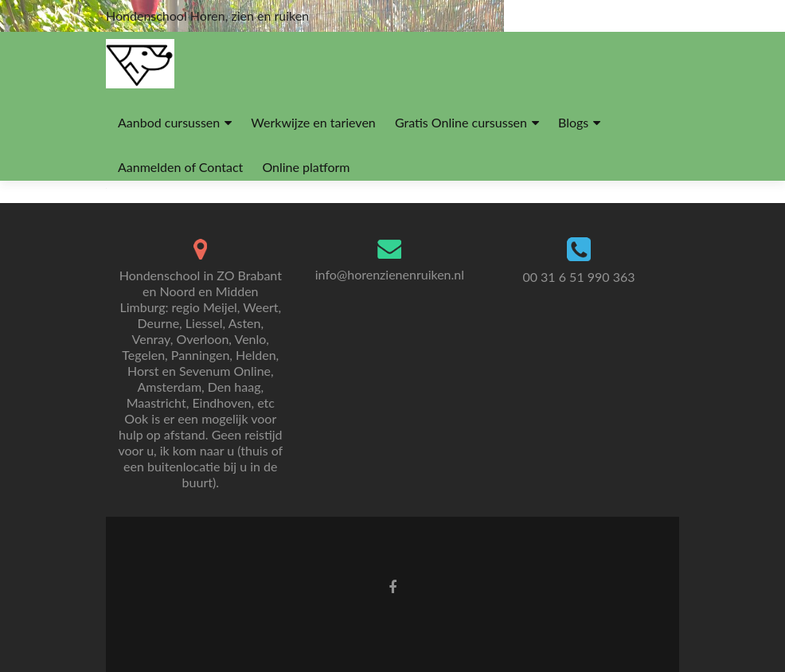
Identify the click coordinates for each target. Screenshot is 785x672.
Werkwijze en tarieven (313, 122)
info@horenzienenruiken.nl (390, 274)
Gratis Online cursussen (461, 122)
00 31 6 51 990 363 (578, 277)
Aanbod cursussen (169, 122)
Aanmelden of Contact (180, 167)
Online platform (306, 167)
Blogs (573, 122)
